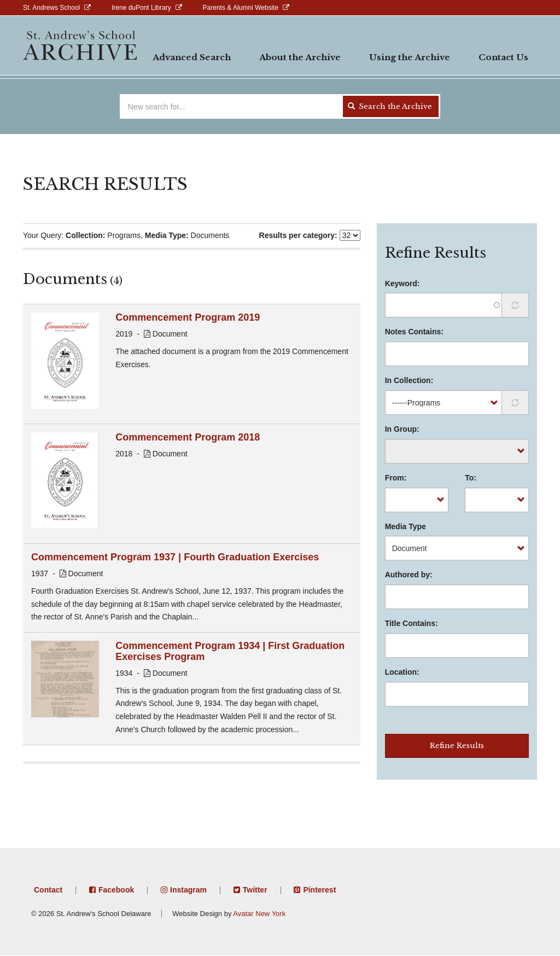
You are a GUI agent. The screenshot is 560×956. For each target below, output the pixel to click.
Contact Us (503, 57)
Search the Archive (390, 106)
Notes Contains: (414, 332)
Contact (48, 890)
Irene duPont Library (141, 8)
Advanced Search (192, 57)
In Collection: (409, 380)
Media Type (406, 526)
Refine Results (457, 746)
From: (396, 478)
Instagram (188, 890)
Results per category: (298, 235)
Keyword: (402, 283)
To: (471, 478)
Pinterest (319, 890)
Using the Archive (410, 57)
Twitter (255, 890)
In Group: (402, 429)
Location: (402, 672)
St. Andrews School (51, 8)
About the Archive (300, 57)
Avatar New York (259, 914)
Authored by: (409, 575)
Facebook (116, 890)
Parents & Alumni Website (241, 8)
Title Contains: (412, 623)
